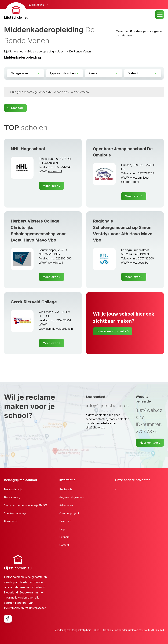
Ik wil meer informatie (112, 331)
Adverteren (66, 505)
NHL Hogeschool (28, 149)
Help (62, 529)
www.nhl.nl (55, 171)
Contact (64, 545)
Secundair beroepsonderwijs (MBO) (26, 505)
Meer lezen (50, 186)
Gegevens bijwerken (72, 497)
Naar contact (149, 443)
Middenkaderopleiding (40, 51)
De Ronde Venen (80, 51)
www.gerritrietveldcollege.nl (56, 329)
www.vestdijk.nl (140, 263)
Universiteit (11, 521)
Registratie (66, 489)
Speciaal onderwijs (15, 513)
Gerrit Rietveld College (34, 302)
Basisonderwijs (13, 489)
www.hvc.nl (55, 263)
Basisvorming (12, 497)
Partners (64, 537)
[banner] (16, 11)
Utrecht (61, 51)
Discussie (65, 521)
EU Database (36, 5)
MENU (160, 15)
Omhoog (17, 108)
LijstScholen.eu (14, 51)
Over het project (69, 513)
